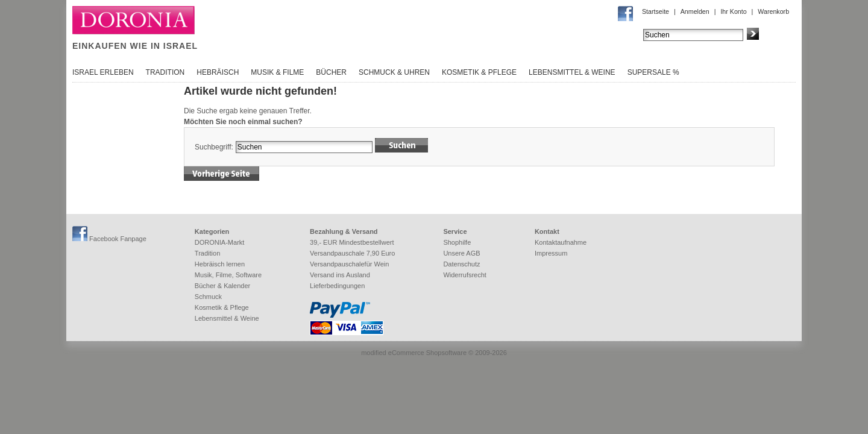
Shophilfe (457, 242)
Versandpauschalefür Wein (349, 264)
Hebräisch (218, 72)
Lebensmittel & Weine (572, 72)
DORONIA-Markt (220, 242)
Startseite (656, 11)
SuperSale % (653, 72)
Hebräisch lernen (220, 264)
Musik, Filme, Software (228, 275)
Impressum (551, 253)
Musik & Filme (277, 72)
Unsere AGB (461, 253)
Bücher (331, 72)
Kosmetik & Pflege (479, 72)
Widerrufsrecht (465, 275)
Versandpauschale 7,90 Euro (352, 253)
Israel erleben (103, 72)
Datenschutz (461, 264)
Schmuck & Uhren (394, 72)
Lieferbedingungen (337, 286)
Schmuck (208, 297)
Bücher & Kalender (222, 286)
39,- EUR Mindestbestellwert (352, 242)
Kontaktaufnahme (561, 242)
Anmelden (695, 11)
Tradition (165, 72)
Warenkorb (773, 11)
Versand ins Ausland (340, 275)
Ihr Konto (733, 11)
